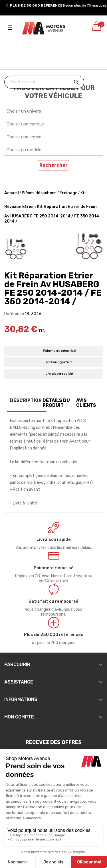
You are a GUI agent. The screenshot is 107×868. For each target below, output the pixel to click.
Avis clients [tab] (86, 403)
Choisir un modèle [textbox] (24, 150)
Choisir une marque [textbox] (25, 124)
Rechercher (53, 165)
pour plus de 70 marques (58, 5)
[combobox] (53, 111)
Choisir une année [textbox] (24, 137)
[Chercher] (44, 82)
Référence (14, 314)
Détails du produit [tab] (56, 403)
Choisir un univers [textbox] (24, 111)
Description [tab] (26, 400)
